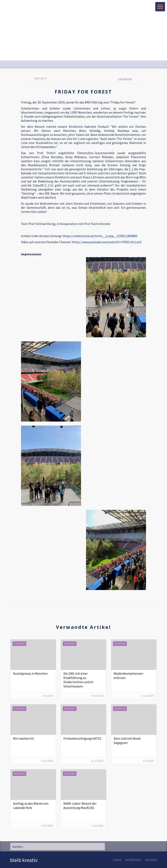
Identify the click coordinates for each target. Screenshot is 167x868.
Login (117, 860)
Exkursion (125, 79)
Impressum (133, 860)
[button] (160, 7)
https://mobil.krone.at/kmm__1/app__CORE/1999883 (100, 236)
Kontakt (151, 860)
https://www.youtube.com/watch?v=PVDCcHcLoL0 (107, 242)
